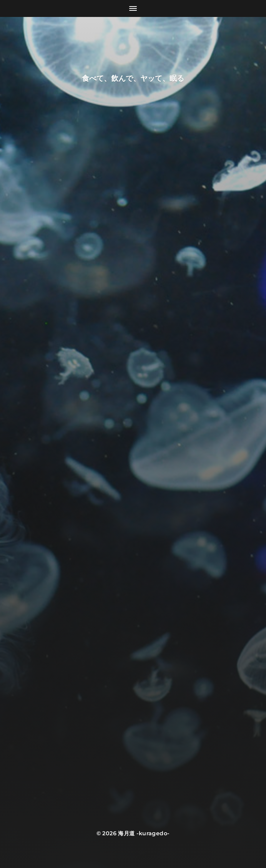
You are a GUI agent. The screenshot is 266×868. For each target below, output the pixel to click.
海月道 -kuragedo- (144, 833)
